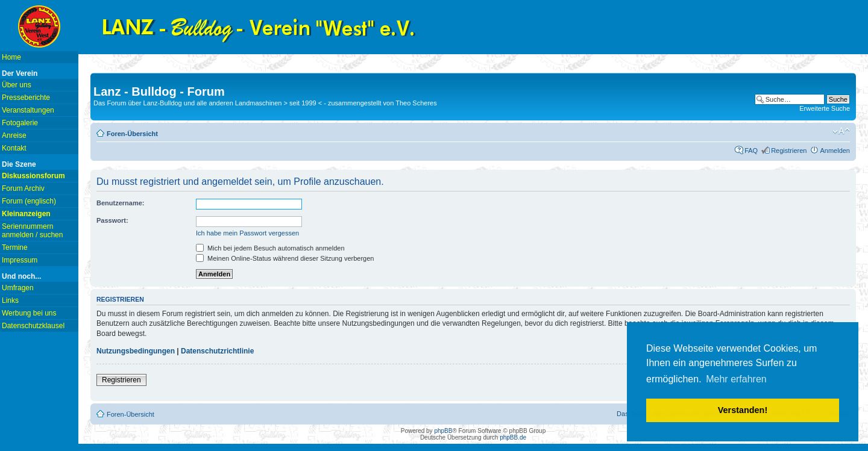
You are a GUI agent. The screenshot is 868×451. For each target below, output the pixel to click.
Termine (15, 247)
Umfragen (18, 288)
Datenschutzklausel (33, 326)
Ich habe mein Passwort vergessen (247, 233)
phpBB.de (513, 437)
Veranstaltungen (28, 110)
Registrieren (789, 151)
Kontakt (14, 148)
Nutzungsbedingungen (136, 351)
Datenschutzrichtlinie (217, 351)
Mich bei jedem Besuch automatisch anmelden (270, 248)
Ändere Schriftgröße (841, 131)
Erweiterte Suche (825, 108)
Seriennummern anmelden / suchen (32, 231)
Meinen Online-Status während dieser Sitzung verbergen (285, 258)
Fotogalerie (20, 123)
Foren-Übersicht (132, 134)
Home (11, 57)
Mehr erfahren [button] (736, 379)
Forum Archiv (23, 188)
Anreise (14, 135)
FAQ (751, 151)
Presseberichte (26, 98)
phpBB (443, 431)
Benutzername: (120, 203)
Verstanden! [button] (743, 410)
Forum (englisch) (29, 201)
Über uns (17, 85)
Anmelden (835, 151)
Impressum (20, 260)
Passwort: (112, 220)
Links (10, 300)
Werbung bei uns (29, 313)
